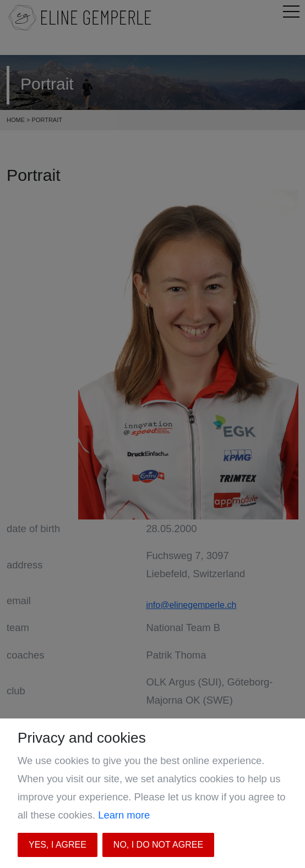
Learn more (124, 815)
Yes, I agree (58, 845)
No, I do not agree (158, 845)
